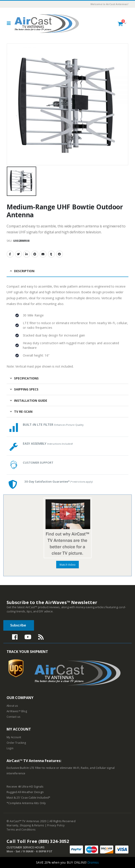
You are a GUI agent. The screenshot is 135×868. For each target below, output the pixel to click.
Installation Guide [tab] (31, 401)
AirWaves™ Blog (17, 712)
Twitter (18, 254)
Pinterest (35, 254)
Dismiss (93, 862)
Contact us (14, 717)
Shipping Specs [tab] (26, 389)
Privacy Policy (58, 826)
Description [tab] (24, 271)
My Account (14, 738)
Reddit (59, 254)
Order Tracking (17, 743)
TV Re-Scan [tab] (23, 412)
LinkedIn (27, 254)
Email (43, 254)
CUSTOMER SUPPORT (39, 462)
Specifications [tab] (26, 378)
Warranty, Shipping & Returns (27, 826)
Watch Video (67, 565)
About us (13, 706)
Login (10, 749)
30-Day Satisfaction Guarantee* (61, 481)
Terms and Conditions (22, 830)
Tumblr (51, 254)
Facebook (10, 254)
